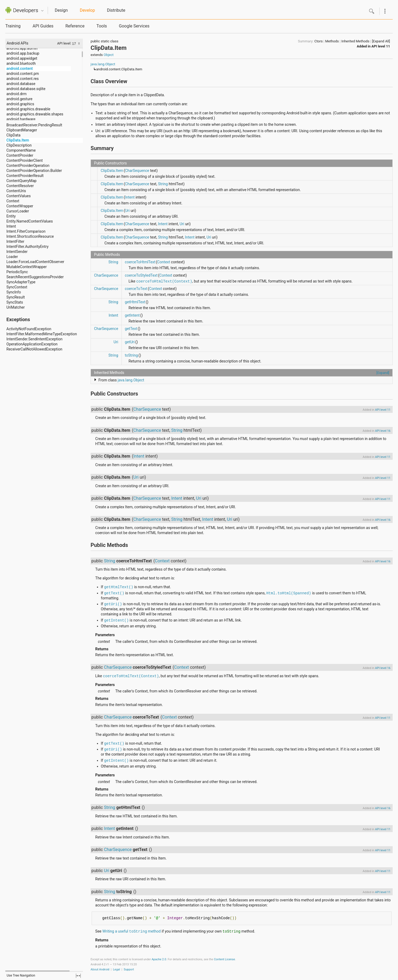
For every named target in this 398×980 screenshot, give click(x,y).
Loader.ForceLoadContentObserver (35, 262)
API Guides (43, 26)
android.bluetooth (21, 63)
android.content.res (23, 79)
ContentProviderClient (25, 160)
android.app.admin (22, 48)
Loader (12, 257)
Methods (332, 41)
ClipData (13, 135)
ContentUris (16, 191)
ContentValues (19, 196)
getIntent (132, 315)
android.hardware (21, 119)
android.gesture (19, 99)
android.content (20, 68)
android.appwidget (22, 58)
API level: (64, 43)
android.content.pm (23, 74)
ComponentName (21, 150)
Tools (102, 26)
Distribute (116, 10)
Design (61, 10)
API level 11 (381, 46)
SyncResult (16, 297)
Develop (87, 10)
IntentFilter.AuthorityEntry (27, 247)
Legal (117, 969)
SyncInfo (14, 292)
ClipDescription (19, 145)
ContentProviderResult (25, 176)
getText (131, 329)
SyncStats (15, 302)
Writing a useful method (131, 931)
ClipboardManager (22, 130)
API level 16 (383, 431)
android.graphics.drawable (28, 109)
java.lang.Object (103, 64)
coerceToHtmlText (140, 262)
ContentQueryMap (21, 181)
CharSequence (137, 171)
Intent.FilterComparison (26, 231)
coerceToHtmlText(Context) (164, 281)
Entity (11, 216)
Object (109, 55)
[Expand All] (381, 41)
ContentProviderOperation (28, 166)
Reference (75, 26)
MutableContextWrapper (27, 267)
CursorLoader (18, 211)
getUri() (113, 604)
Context (13, 201)
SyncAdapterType (21, 282)
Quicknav (42, 11)
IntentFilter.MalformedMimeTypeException (42, 334)
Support (129, 969)
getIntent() (116, 620)
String (163, 184)
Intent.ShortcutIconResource (30, 236)
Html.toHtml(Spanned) (289, 593)
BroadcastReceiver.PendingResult (34, 125)
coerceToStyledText (141, 275)
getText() (114, 593)
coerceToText (136, 289)
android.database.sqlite (26, 89)
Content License (224, 959)
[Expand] (383, 373)
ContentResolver (20, 186)
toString (131, 355)
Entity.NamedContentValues (30, 221)
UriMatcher (16, 307)
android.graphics (20, 104)
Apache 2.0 (159, 959)
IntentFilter (15, 241)
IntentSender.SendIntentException (34, 339)
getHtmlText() (119, 587)
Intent (11, 226)
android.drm (17, 94)
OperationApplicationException (32, 344)
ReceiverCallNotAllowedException (34, 349)
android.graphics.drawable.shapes (35, 114)
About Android (100, 969)
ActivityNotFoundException (29, 329)
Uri (127, 211)
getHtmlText (135, 302)
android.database (21, 84)
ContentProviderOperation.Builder (34, 171)
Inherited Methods (355, 41)
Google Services (134, 26)
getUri (130, 342)
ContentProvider (20, 155)
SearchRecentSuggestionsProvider (35, 277)
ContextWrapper (20, 206)
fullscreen (78, 976)
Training (13, 26)
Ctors (318, 41)
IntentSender (17, 252)
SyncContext (17, 287)
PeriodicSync (17, 272)
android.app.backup (23, 53)
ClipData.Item (18, 140)
